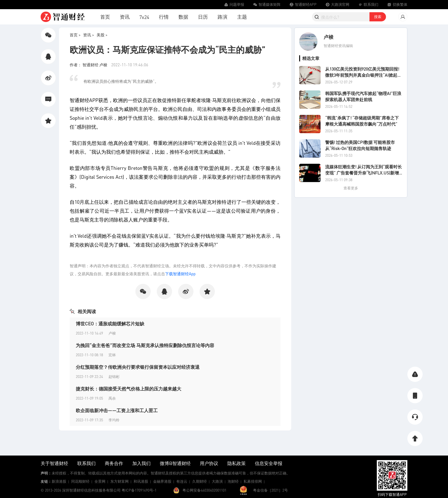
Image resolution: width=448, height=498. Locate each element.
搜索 (378, 17)
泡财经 (233, 481)
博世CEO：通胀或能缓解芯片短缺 (110, 324)
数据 (183, 17)
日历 (203, 17)
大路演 (217, 481)
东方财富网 (119, 481)
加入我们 (141, 463)
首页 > (75, 35)
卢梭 (329, 37)
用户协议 (209, 463)
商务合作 (114, 463)
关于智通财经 (54, 463)
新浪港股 (59, 481)
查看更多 (351, 188)
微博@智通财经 (175, 463)
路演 (222, 17)
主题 (242, 17)
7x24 (144, 17)
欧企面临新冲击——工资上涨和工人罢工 (117, 410)
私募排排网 (253, 481)
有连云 (182, 481)
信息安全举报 (269, 463)
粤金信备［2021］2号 (270, 490)
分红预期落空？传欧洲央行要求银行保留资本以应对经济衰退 (138, 367)
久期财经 (200, 481)
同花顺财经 (80, 481)
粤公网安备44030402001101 (204, 490)
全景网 (100, 481)
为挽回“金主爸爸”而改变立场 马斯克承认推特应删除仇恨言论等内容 (145, 345)
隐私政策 (237, 463)
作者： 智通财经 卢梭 (89, 65)
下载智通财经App (180, 274)
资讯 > (89, 35)
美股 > (102, 35)
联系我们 (86, 463)
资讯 (125, 17)
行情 (164, 17)
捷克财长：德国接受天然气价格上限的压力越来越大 (129, 389)
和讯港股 (141, 481)
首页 (105, 17)
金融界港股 (162, 481)
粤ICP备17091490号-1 (139, 490)
